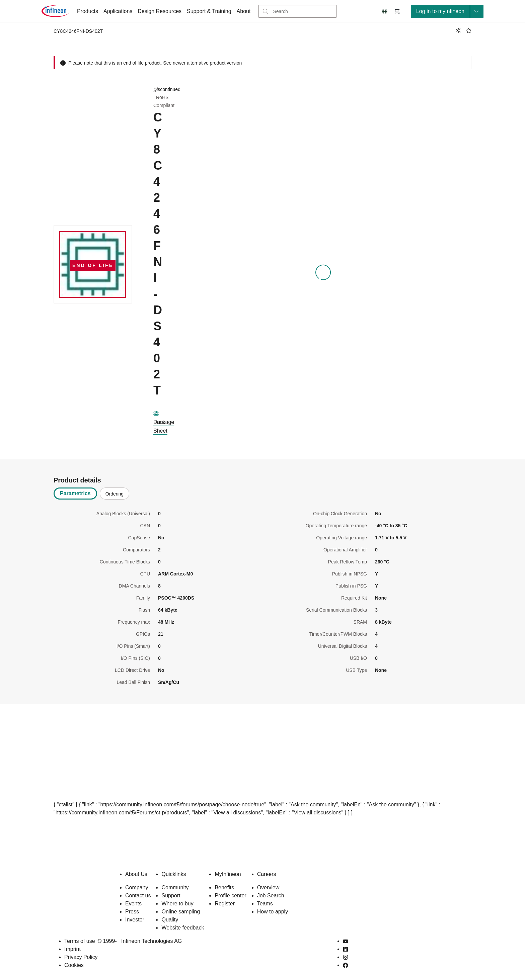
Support (171, 896)
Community (175, 887)
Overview (268, 887)
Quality (170, 920)
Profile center (230, 896)
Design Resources (160, 11)
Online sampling (181, 912)
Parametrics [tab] (75, 493)
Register (225, 904)
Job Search (271, 896)
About (244, 11)
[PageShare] (457, 30)
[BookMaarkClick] (469, 30)
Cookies (74, 965)
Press (132, 912)
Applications (118, 11)
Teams (265, 904)
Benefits (224, 887)
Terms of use (80, 941)
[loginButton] (447, 11)
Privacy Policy (81, 957)
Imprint (72, 949)
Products (88, 11)
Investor (135, 920)
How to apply (273, 912)
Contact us (138, 896)
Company (137, 887)
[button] (385, 11)
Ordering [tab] (115, 494)
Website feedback (183, 928)
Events (133, 904)
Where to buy (177, 904)
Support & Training (209, 11)
